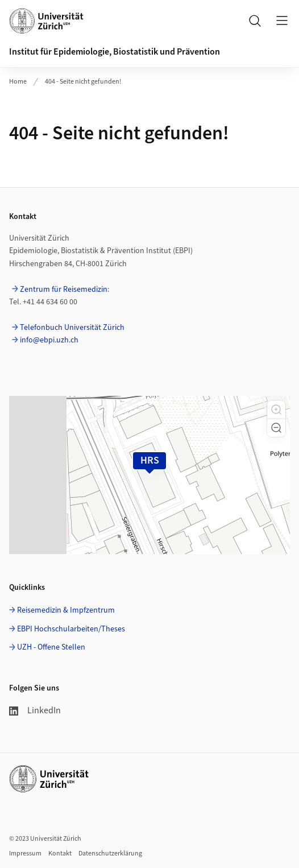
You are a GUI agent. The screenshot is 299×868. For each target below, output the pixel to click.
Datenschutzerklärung (110, 853)
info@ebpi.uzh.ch (49, 340)
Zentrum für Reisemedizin (64, 290)
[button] (276, 410)
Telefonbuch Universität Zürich (72, 328)
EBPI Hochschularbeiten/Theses (71, 629)
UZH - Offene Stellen (51, 647)
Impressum (25, 853)
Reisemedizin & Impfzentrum (66, 610)
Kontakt (60, 853)
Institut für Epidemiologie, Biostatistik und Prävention (115, 52)
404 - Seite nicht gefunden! (83, 82)
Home (18, 82)
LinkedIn (35, 710)
